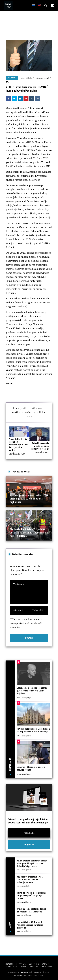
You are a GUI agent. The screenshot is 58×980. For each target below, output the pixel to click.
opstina (16, 412)
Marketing (34, 964)
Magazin (9, 964)
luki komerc (37, 408)
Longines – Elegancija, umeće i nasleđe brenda (31, 768)
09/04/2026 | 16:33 (24, 931)
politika (41, 412)
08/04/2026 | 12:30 (24, 736)
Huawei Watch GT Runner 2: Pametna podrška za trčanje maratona (30, 925)
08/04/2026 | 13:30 (24, 697)
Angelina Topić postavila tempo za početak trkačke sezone (31, 910)
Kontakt (46, 964)
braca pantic (20, 408)
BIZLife (29, 78)
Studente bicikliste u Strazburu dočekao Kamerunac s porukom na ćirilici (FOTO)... (29, 533)
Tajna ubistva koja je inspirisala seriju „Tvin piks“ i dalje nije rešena (32, 896)
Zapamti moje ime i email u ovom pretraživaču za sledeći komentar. (26, 623)
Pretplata (21, 964)
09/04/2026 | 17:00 (24, 915)
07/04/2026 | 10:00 (24, 774)
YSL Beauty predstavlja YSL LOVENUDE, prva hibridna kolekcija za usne (30, 879)
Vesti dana (12, 78)
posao (30, 416)
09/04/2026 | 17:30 (24, 902)
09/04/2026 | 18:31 (24, 870)
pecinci (28, 412)
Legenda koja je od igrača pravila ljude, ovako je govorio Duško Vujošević (32, 691)
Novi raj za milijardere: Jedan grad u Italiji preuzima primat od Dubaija (33, 730)
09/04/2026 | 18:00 (24, 886)
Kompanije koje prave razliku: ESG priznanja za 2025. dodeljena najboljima (29, 499)
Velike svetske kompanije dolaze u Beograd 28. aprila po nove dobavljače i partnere (32, 863)
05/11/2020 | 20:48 (42, 78)
